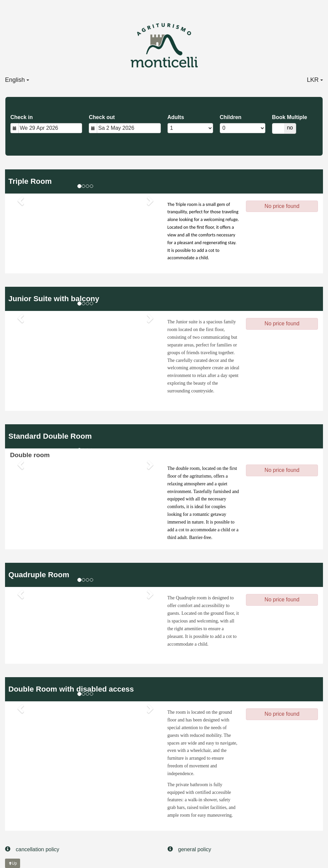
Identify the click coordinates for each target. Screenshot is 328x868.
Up (13, 863)
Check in (22, 117)
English (17, 80)
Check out (102, 117)
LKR (315, 80)
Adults (176, 117)
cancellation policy (32, 849)
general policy (189, 849)
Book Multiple (290, 117)
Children (231, 117)
